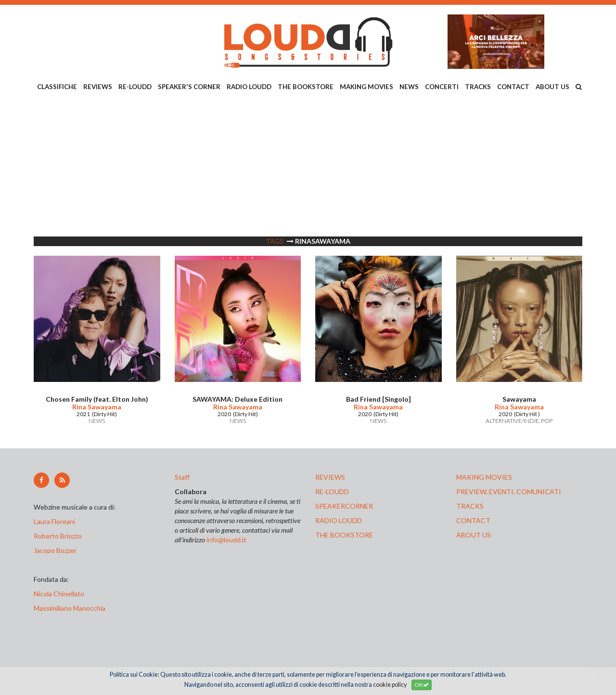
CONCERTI (442, 87)
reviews (330, 477)
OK (422, 685)
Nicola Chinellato (59, 594)
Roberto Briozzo (58, 536)
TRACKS (478, 87)
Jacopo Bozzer (55, 550)
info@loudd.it (226, 540)
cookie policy (390, 685)
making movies (484, 477)
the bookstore (344, 535)
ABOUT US (552, 87)
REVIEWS (98, 87)
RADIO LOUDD (249, 87)
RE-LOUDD (135, 87)
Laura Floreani (56, 521)
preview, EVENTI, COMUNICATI (509, 492)
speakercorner (344, 506)
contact (473, 520)
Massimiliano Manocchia (70, 608)
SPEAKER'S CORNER (189, 87)
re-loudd (332, 492)
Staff (182, 477)
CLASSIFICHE (57, 87)
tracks (470, 506)
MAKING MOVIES (366, 87)
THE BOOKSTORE (306, 87)
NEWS (409, 87)
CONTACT (513, 87)
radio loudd (339, 520)
